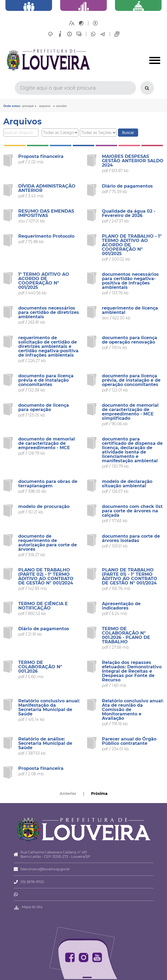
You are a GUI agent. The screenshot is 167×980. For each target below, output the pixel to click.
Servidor (61, 106)
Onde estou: (12, 106)
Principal (28, 106)
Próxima (99, 794)
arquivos (45, 106)
